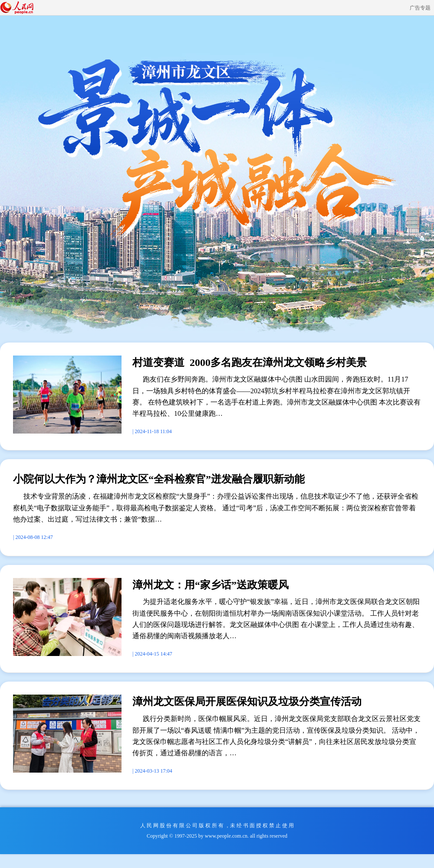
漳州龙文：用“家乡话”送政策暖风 (210, 585)
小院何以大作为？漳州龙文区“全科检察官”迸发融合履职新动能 (159, 479)
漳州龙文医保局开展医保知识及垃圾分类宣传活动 (247, 702)
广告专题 (420, 8)
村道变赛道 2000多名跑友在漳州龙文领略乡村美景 (250, 362)
